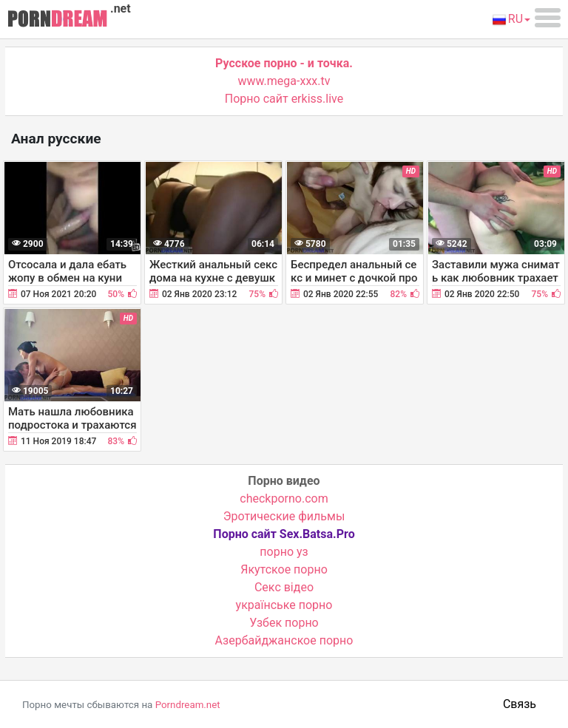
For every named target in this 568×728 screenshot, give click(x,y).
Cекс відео (284, 587)
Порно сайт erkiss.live (284, 99)
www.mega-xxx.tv (284, 81)
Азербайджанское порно (284, 640)
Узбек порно (284, 623)
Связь (520, 704)
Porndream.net (188, 705)
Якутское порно (284, 569)
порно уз (284, 552)
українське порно (284, 605)
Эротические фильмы (284, 516)
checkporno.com (284, 499)
